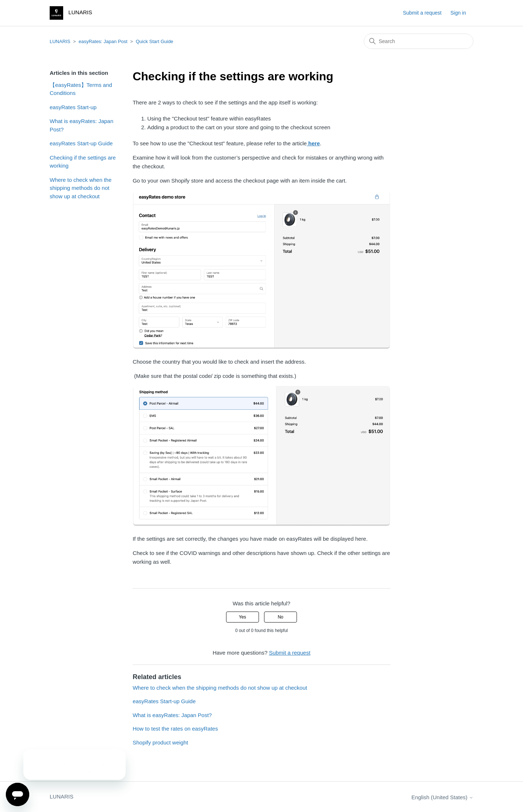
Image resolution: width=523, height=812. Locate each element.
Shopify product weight (160, 742)
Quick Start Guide (155, 41)
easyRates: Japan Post (103, 41)
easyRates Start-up (73, 107)
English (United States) (442, 797)
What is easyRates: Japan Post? (81, 125)
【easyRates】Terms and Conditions (81, 89)
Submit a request (422, 13)
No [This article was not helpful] (280, 617)
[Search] (419, 41)
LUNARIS (60, 41)
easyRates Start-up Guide (81, 143)
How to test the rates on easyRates (175, 729)
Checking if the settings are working (83, 162)
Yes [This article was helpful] (243, 617)
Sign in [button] (458, 13)
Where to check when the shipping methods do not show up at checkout (81, 188)
